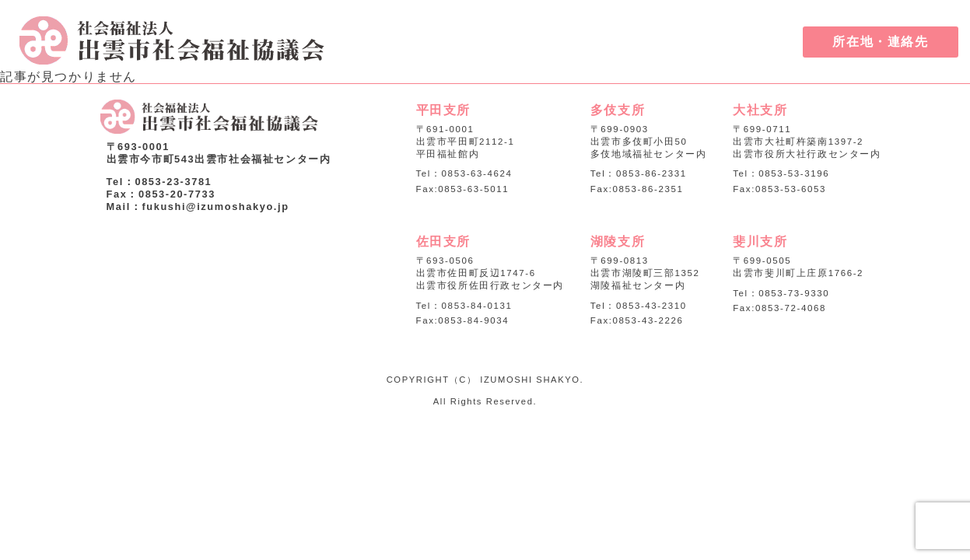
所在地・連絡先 (880, 42)
